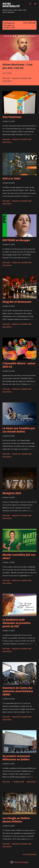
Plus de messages (30, 854)
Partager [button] (6, 78)
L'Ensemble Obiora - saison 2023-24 (19, 365)
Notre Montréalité (11, 5)
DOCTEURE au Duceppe (16, 240)
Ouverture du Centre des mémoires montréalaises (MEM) (18, 691)
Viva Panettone (12, 117)
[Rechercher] (30, 4)
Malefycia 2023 (12, 493)
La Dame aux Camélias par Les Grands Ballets (19, 430)
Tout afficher (29, 23)
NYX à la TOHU (11, 179)
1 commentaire (18, 782)
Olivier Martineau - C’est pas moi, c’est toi (17, 66)
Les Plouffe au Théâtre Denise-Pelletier (16, 820)
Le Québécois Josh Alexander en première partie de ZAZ (16, 623)
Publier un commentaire (22, 78)
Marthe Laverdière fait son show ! (19, 556)
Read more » (7, 81)
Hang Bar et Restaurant (17, 302)
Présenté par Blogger (19, 862)
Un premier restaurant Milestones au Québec (16, 758)
